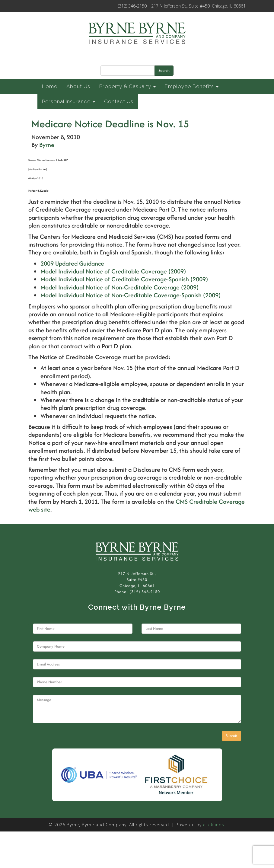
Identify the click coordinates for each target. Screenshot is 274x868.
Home (50, 86)
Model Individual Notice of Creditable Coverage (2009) (113, 271)
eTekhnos (214, 825)
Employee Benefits (192, 86)
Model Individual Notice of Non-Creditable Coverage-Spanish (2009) (131, 295)
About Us (78, 86)
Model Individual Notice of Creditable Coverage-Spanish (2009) (124, 279)
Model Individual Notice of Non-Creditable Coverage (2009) (119, 287)
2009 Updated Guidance (72, 263)
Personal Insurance (68, 101)
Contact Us (119, 101)
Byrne (47, 145)
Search (164, 70)
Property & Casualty (127, 86)
